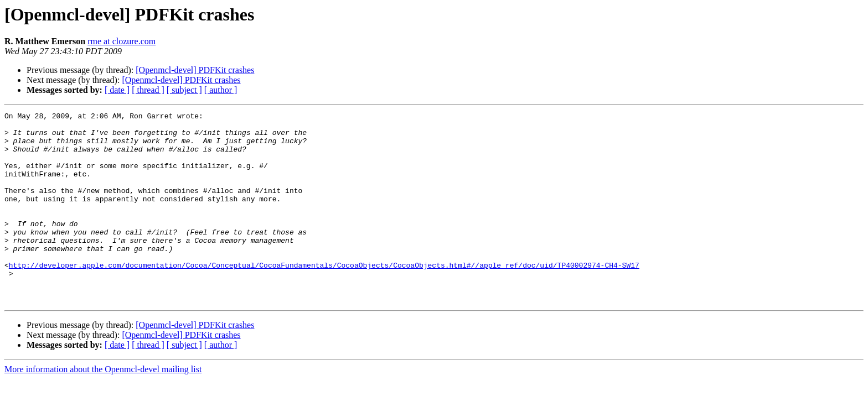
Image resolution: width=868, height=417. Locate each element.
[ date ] (117, 90)
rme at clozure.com (122, 41)
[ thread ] (148, 90)
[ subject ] (184, 90)
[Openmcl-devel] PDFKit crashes (195, 70)
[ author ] (221, 90)
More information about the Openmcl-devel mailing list (103, 407)
